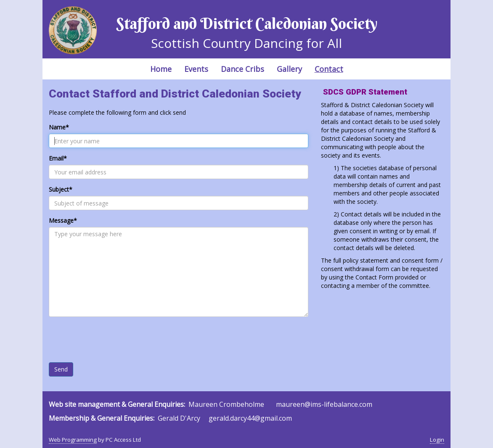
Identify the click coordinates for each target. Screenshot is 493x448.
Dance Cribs (243, 69)
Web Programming (73, 440)
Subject (61, 189)
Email (58, 158)
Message (63, 220)
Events (196, 69)
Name (59, 127)
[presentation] (113, 340)
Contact (329, 69)
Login (437, 440)
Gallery (289, 69)
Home (161, 69)
